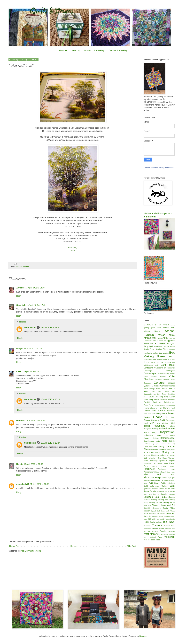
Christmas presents (162, 379)
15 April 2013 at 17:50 (34, 349)
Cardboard (148, 368)
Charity (167, 374)
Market (162, 449)
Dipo (155, 394)
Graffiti (162, 420)
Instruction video (153, 435)
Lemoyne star (165, 444)
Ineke (19, 371)
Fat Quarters (170, 405)
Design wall (169, 391)
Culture (157, 389)
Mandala (155, 449)
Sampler (164, 494)
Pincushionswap (152, 477)
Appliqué (171, 341)
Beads (146, 349)
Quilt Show (154, 483)
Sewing (154, 500)
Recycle (155, 489)
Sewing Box (163, 500)
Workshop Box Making (94, 50)
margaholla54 (23, 484)
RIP (158, 491)
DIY (159, 394)
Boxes (161, 356)
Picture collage (159, 472)
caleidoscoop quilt (151, 365)
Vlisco (162, 528)
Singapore (157, 508)
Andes (155, 341)
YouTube (147, 540)
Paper (172, 463)
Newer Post (14, 546)
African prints (166, 335)
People (172, 469)
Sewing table (169, 502)
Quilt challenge (157, 480)
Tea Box (152, 519)
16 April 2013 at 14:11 (36, 420)
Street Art (170, 513)
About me (63, 50)
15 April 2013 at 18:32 (32, 371)
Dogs (164, 394)
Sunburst (155, 516)
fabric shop (158, 402)
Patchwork (149, 469)
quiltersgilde (155, 486)
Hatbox (172, 426)
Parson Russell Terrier (163, 466)
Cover (151, 386)
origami (172, 461)
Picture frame (170, 472)
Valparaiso (147, 529)
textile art (159, 522)
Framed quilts (150, 411)
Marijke (20, 349)
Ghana (158, 417)
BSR (154, 359)
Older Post (131, 546)
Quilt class (167, 480)
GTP (152, 423)
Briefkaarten (148, 360)
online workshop (151, 461)
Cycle (153, 391)
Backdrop (158, 346)
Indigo (155, 432)
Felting (146, 408)
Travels (157, 525)
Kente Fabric (168, 441)
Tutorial (167, 526)
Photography (149, 472)
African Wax (150, 338)
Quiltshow (147, 489)
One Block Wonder (166, 458)
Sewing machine (156, 502)
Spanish (147, 511)
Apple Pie (163, 341)
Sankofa (172, 494)
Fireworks (154, 408)
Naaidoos (155, 455)
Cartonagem (170, 371)
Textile (152, 522)
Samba (156, 494)
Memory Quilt (170, 450)
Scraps (172, 497)
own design (158, 463)
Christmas (149, 379)
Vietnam (26, 267)
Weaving (163, 531)
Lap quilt (155, 444)
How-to (146, 432)
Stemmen (152, 514)
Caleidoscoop (169, 362)
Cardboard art (160, 368)
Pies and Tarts (159, 474)
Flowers (166, 408)
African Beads (152, 331)
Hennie (20, 464)
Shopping (156, 505)
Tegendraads (170, 519)
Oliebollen (152, 458)
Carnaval (171, 368)
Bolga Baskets (153, 353)
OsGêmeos (148, 463)
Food (173, 408)
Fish (160, 408)
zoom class (155, 540)
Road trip (164, 491)
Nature (163, 455)
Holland (163, 429)
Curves (164, 389)
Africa (159, 328)
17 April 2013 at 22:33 (33, 464)
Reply (19, 296)
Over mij (76, 50)
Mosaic (158, 452)
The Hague (169, 522)
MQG (173, 452)
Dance (159, 391)
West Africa (150, 534)
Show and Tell (168, 505)
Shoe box (147, 505)
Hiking (155, 429)
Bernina (159, 349)
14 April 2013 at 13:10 (35, 288)
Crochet (171, 386)
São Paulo (161, 497)
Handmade (159, 426)
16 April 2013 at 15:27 (50, 443)
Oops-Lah (21, 305)
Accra (166, 325)
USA (173, 526)
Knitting (147, 444)
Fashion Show (160, 405)
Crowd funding (149, 389)
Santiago (148, 497)
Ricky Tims (170, 489)
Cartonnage (150, 373)
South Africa (169, 508)
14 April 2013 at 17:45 (36, 305)
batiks (166, 346)
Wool (160, 537)
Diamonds (148, 394)
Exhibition (148, 402)
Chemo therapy (158, 377)
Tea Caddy (160, 519)
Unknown (21, 420)
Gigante (147, 420)
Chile (172, 376)
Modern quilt (149, 452)
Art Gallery (160, 343)
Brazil (172, 357)
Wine (159, 534)
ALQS (166, 338)
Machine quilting (157, 447)
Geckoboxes (30, 328)
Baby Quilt (148, 346)
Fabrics (19, 267)
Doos (145, 397)
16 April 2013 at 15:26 (50, 399)
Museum (147, 455)
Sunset (161, 516)
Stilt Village (161, 514)
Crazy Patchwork (161, 386)
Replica (162, 489)
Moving (166, 452)
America (172, 338)
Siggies (147, 508)
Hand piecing (162, 423)
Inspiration (167, 432)
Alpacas (160, 338)
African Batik (169, 328)
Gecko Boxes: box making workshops (159, 168)
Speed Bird (155, 511)
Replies (23, 322)
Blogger (143, 636)
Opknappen (163, 461)
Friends (161, 411)
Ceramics (160, 374)
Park (146, 466)
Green (168, 420)
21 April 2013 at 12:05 (39, 484)
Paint (166, 463)
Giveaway (155, 420)
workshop (170, 537)
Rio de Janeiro (150, 491)
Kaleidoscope (168, 438)
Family (151, 405)
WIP (145, 537)
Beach (172, 346)
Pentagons (162, 469)
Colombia (147, 383)
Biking (166, 349)
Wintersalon (170, 534)
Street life (147, 516)
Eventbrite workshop (167, 400)
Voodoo (168, 529)
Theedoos (147, 526)
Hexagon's (147, 429)
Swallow (167, 516)
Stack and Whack (168, 511)
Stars (146, 513)
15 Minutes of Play (152, 325)
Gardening (156, 414)
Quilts (172, 486)
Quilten (164, 483)
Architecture (148, 343)
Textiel (146, 522)
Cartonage (148, 371)
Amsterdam (148, 341)
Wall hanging (153, 531)
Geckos (147, 417)
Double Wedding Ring (158, 397)
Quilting (164, 486)
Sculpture (147, 500)
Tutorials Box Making (118, 50)
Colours (159, 383)
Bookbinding (164, 353)
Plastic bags (167, 478)
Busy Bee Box (157, 362)
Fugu (149, 414)
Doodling (171, 394)
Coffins (172, 379)
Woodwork (152, 537)
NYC (145, 458)
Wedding (171, 531)
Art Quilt (170, 343)
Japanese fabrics (151, 438)
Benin (152, 349)
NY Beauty (171, 455)
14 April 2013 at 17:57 (50, 328)
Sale (150, 494)
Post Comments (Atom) (31, 551)
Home (73, 546)
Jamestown (170, 435)
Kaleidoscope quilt (152, 441)
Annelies (20, 288)
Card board (168, 365)
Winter (163, 534)
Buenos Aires (162, 359)
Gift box (170, 417)
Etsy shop (154, 400)
